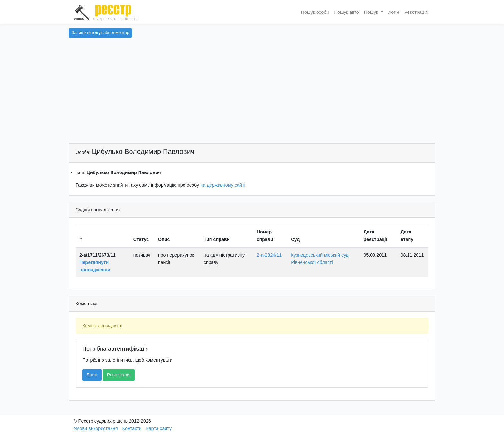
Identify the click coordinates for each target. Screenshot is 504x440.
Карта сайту (159, 428)
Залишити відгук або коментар (100, 33)
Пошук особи (315, 12)
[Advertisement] (252, 95)
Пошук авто (347, 12)
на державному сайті (223, 185)
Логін (394, 12)
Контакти (132, 428)
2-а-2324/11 (269, 255)
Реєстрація (416, 12)
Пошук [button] (372, 12)
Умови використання (96, 428)
